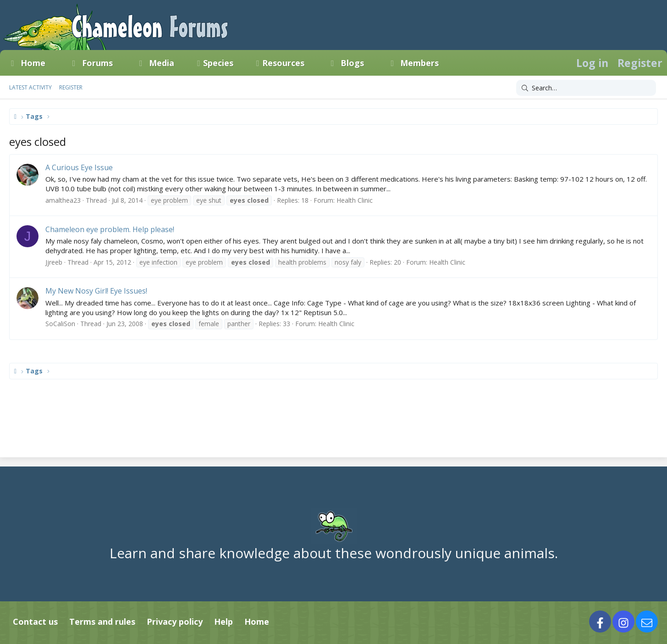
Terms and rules (102, 622)
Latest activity (30, 87)
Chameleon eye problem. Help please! (110, 229)
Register (71, 87)
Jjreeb (54, 262)
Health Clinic (355, 200)
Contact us (35, 622)
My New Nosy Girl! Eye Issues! (96, 291)
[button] (54, 63)
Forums (97, 63)
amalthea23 (63, 200)
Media (162, 63)
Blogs (352, 63)
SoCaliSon (60, 324)
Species (218, 63)
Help (223, 622)
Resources (283, 63)
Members (419, 63)
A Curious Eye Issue (79, 167)
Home (33, 63)
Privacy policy (175, 622)
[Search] (586, 88)
